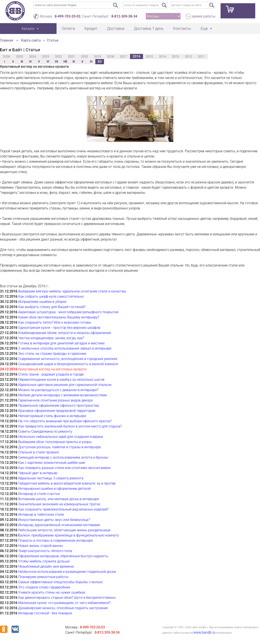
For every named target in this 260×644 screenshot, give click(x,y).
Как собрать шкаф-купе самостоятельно (51, 296)
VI (48, 62)
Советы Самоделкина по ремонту (45, 431)
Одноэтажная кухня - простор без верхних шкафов (59, 328)
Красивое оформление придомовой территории (57, 411)
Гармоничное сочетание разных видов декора (55, 400)
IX (74, 62)
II (13, 62)
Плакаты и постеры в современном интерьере (55, 540)
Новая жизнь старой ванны (41, 546)
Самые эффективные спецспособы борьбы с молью (60, 582)
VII (56, 62)
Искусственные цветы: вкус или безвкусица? (54, 520)
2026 (6, 56)
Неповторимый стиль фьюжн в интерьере (52, 416)
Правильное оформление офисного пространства (59, 406)
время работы (204, 16)
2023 (45, 56)
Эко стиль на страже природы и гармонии (52, 354)
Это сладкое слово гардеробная (44, 587)
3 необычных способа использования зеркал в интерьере (65, 348)
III (22, 62)
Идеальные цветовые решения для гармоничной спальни (65, 385)
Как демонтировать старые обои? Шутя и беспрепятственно (67, 598)
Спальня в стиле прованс (39, 452)
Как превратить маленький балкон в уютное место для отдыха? (70, 426)
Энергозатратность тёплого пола (45, 551)
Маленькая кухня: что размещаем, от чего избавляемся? (64, 603)
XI (91, 62)
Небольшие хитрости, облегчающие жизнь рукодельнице (64, 530)
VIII (65, 62)
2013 (175, 56)
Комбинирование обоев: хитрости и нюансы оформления (65, 333)
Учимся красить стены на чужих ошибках (52, 592)
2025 (19, 56)
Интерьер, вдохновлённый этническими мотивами (59, 525)
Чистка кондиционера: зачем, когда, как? (51, 338)
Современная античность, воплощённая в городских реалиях (68, 359)
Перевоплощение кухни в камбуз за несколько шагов (61, 380)
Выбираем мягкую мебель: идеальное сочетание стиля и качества (72, 291)
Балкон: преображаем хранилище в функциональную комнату (69, 535)
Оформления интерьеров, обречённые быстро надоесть (63, 556)
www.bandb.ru (204, 632)
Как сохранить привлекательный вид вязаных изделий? (63, 509)
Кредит (91, 28)
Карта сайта (31, 40)
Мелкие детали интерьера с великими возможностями (63, 395)
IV (30, 62)
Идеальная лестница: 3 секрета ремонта (51, 478)
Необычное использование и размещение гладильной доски (67, 572)
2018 (110, 56)
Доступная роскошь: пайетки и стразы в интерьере (59, 447)
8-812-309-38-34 (124, 16)
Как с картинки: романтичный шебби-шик (52, 463)
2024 (32, 56)
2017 (123, 56)
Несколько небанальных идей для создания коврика (61, 437)
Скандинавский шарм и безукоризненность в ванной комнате (68, 364)
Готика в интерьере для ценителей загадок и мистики (61, 343)
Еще (204, 28)
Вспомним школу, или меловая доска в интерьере (58, 499)
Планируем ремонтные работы (43, 577)
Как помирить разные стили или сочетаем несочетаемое (64, 468)
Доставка (116, 28)
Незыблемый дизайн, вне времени (46, 566)
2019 (97, 56)
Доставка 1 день (149, 28)
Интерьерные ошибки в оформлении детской (54, 489)
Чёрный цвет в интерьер (38, 473)
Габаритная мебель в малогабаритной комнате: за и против (67, 483)
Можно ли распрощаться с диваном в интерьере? (58, 390)
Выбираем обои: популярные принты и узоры (55, 442)
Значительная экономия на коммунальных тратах (59, 504)
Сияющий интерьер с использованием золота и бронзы (63, 457)
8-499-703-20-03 (67, 16)
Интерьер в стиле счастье (39, 494)
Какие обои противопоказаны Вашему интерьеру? (59, 317)
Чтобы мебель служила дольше (44, 561)
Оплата (68, 28)
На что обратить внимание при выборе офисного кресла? (65, 421)
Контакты (182, 28)
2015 (149, 56)
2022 (58, 56)
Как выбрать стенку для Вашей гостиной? (52, 307)
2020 (84, 56)
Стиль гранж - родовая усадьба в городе (51, 374)
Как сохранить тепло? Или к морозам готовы (55, 322)
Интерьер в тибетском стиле (41, 515)
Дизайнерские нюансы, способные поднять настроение (63, 608)
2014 (162, 56)
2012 (188, 56)
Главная (7, 40)
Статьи (53, 40)
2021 (71, 56)
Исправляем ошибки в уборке (42, 302)
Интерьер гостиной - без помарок (45, 613)
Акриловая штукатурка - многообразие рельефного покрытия (68, 312)
